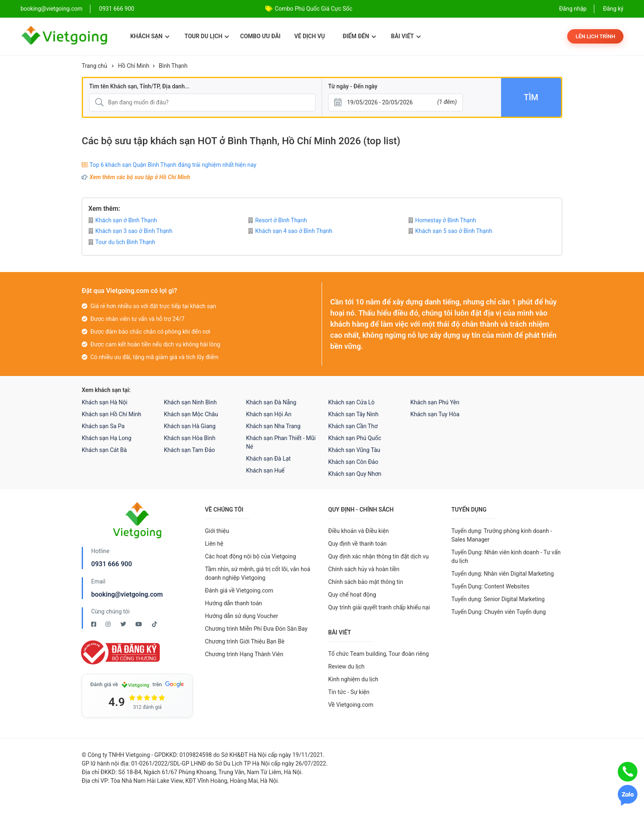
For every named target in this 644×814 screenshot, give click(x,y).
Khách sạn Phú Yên (435, 402)
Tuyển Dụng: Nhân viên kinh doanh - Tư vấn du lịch (506, 557)
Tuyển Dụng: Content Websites (490, 586)
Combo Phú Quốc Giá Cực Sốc (314, 9)
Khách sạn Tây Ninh (353, 414)
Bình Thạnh (173, 66)
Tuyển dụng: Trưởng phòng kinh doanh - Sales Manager (502, 535)
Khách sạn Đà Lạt (268, 459)
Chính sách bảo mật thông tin (366, 582)
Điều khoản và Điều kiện (359, 531)
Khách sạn (150, 36)
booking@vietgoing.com (127, 594)
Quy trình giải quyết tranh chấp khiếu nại (379, 607)
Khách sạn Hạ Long (107, 438)
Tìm (531, 97)
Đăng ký (613, 9)
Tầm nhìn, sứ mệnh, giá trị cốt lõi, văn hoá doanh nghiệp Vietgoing (258, 573)
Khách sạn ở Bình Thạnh (123, 220)
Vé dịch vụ (310, 36)
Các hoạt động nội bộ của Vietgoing (251, 556)
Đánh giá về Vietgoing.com (239, 590)
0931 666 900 (117, 9)
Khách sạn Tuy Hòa (435, 414)
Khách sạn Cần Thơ (353, 426)
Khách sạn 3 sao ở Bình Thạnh (130, 231)
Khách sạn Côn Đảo (353, 462)
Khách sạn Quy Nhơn (355, 474)
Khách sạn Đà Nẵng (271, 402)
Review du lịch (346, 666)
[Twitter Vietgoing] (124, 624)
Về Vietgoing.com (351, 705)
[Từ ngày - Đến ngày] (396, 103)
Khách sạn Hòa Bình (190, 438)
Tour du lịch (207, 36)
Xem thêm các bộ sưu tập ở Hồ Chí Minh (140, 177)
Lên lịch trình (595, 36)
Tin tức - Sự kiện (349, 692)
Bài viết (406, 36)
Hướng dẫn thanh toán (233, 603)
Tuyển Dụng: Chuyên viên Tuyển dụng (499, 612)
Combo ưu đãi (260, 36)
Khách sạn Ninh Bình (190, 402)
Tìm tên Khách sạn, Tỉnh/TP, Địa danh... (139, 86)
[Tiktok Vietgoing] (154, 624)
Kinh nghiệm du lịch (353, 679)
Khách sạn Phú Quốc (355, 438)
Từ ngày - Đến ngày (353, 86)
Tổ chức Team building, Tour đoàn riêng (378, 654)
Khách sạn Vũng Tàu (354, 450)
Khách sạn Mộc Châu (191, 414)
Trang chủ (94, 66)
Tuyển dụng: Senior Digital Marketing (498, 599)
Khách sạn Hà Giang (190, 426)
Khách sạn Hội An (269, 414)
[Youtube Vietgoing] (139, 624)
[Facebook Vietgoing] (94, 624)
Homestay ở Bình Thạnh (442, 220)
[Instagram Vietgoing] (109, 624)
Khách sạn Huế (265, 470)
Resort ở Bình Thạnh (277, 220)
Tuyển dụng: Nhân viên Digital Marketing (503, 574)
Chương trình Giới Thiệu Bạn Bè (245, 641)
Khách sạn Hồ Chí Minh (112, 414)
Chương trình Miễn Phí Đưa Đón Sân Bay (256, 629)
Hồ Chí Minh (133, 66)
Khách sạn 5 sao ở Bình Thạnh (450, 231)
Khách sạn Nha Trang (273, 426)
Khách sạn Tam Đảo (189, 450)
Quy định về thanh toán (357, 544)
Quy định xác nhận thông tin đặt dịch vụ (378, 556)
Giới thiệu (217, 531)
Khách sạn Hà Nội (105, 402)
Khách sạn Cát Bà (104, 450)
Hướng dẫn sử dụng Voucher (241, 616)
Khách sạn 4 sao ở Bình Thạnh (290, 231)
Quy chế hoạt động (352, 595)
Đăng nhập (573, 9)
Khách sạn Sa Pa (103, 426)
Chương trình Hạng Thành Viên (244, 654)
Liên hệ (214, 544)
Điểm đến (359, 36)
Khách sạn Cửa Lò (351, 402)
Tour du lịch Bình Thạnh (122, 242)
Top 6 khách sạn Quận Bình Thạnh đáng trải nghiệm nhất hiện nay (173, 165)
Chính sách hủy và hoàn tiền (364, 569)
